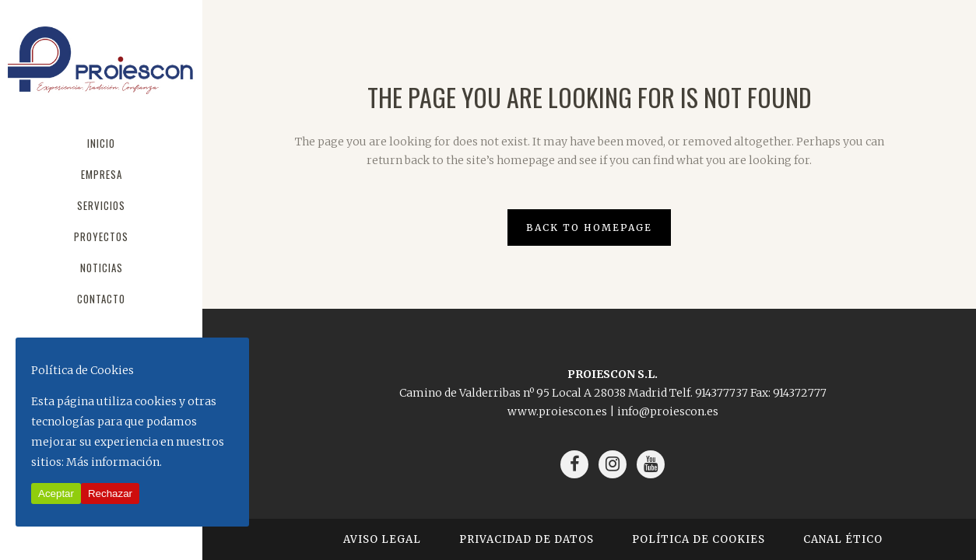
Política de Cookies (699, 539)
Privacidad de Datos (527, 539)
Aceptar (56, 493)
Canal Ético (843, 539)
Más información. (114, 462)
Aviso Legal (382, 539)
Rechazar (110, 493)
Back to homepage (589, 227)
